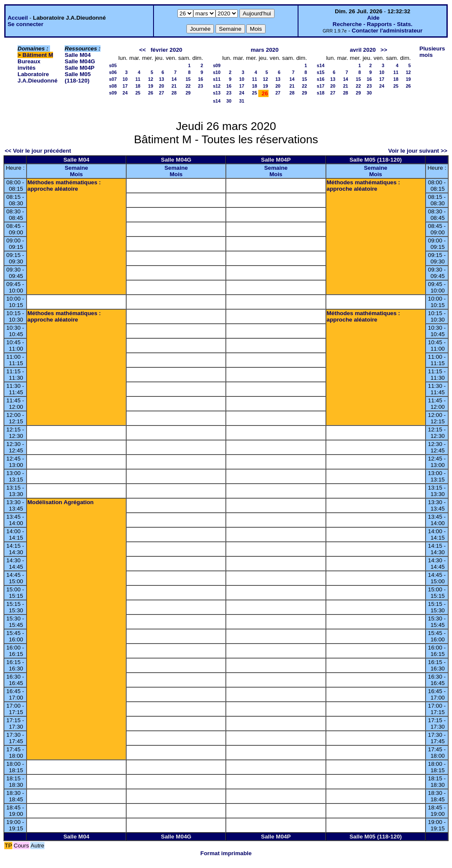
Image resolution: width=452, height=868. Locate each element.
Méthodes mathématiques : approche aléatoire (64, 186)
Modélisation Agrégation (61, 502)
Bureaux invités (29, 65)
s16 (321, 79)
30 (229, 101)
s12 (217, 86)
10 (125, 79)
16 (201, 79)
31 (242, 101)
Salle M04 (78, 55)
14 (174, 79)
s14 (217, 101)
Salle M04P (80, 68)
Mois (76, 174)
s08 (113, 86)
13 (162, 79)
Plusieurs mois (432, 52)
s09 (113, 93)
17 (125, 86)
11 (138, 79)
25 (138, 93)
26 (151, 93)
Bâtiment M (38, 55)
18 (138, 86)
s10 (217, 72)
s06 (113, 72)
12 (151, 79)
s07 (113, 79)
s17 (321, 86)
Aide (374, 18)
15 (188, 79)
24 (125, 93)
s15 (321, 72)
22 (188, 86)
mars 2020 (264, 50)
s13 (217, 93)
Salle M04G (80, 61)
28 (174, 93)
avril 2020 (363, 50)
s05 (113, 65)
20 (162, 86)
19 (151, 86)
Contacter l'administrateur (387, 31)
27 (162, 93)
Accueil (18, 18)
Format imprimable (226, 853)
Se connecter (26, 24)
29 (188, 93)
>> (384, 50)
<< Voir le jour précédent (38, 151)
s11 (217, 79)
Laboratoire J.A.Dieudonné (37, 77)
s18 (321, 93)
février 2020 (166, 50)
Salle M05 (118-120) (78, 77)
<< (142, 50)
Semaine (76, 168)
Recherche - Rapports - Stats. (373, 24)
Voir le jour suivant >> (418, 151)
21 (174, 86)
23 (201, 86)
